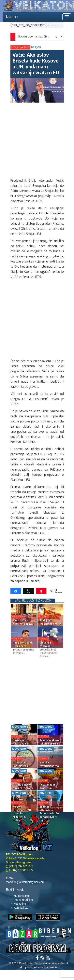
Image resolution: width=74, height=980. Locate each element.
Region (36, 47)
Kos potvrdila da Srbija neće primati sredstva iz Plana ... (23, 648)
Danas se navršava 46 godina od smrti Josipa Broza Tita (23, 745)
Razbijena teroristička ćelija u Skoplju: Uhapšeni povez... (50, 626)
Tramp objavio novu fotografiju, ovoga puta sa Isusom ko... (23, 790)
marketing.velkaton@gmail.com (25, 882)
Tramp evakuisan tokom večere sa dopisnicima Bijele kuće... (50, 745)
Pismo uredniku (23, 900)
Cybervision (49, 967)
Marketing (20, 904)
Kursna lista (21, 908)
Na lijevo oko (22, 896)
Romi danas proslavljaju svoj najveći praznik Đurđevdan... (23, 626)
